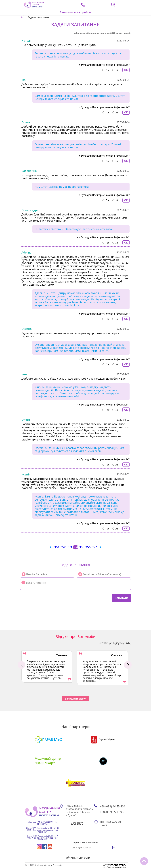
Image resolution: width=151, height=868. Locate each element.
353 (69, 547)
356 (88, 547)
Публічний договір (77, 858)
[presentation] (39, 598)
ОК (126, 70)
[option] (47, 667)
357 (94, 547)
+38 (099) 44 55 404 (112, 806)
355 (82, 547)
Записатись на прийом (75, 12)
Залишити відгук (75, 699)
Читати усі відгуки (115, 643)
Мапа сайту (77, 823)
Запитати (121, 598)
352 (63, 547)
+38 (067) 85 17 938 (112, 812)
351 (57, 547)
